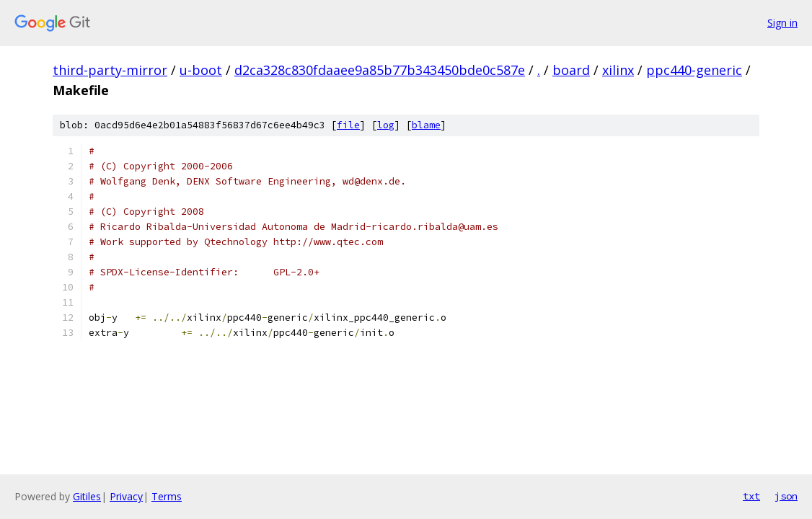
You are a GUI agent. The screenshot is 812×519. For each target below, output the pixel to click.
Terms (167, 496)
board (571, 70)
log (386, 125)
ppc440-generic (694, 70)
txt (751, 496)
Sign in (782, 23)
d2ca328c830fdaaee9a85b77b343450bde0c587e (380, 70)
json (786, 496)
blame (426, 125)
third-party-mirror (110, 70)
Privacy (126, 496)
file (348, 125)
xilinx (618, 70)
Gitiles (87, 496)
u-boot (201, 70)
